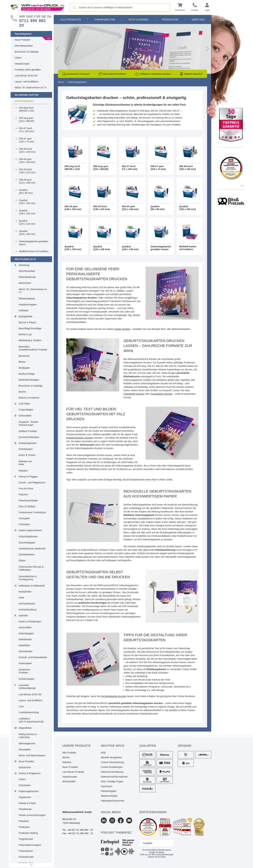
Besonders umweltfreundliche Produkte (33, 348)
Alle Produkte (71, 19)
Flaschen (23, 495)
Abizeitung (24, 265)
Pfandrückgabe (109, 791)
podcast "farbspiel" (117, 833)
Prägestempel (26, 839)
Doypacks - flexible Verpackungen (29, 423)
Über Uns (198, 19)
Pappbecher (25, 797)
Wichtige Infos (113, 746)
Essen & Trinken (27, 455)
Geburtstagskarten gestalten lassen (34, 243)
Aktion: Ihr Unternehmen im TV (31, 88)
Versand (185, 746)
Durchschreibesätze (29, 437)
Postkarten (24, 827)
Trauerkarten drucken (161, 394)
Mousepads (25, 749)
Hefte (21, 598)
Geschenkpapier (27, 543)
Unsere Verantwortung (112, 762)
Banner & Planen (28, 322)
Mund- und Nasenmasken (32, 755)
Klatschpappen (26, 633)
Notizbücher (25, 767)
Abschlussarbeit (27, 271)
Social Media (111, 812)
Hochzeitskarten (27, 604)
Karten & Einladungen (30, 621)
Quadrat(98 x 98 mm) (26, 191)
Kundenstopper (27, 679)
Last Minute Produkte (73, 772)
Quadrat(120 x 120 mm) (27, 222)
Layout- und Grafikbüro (27, 82)
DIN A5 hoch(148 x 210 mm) (27, 171)
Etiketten (23, 471)
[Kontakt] (195, 8)
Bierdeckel (24, 356)
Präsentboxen (26, 851)
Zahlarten (148, 746)
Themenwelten (105, 19)
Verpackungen (22, 64)
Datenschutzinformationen (114, 777)
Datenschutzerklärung (112, 772)
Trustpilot (147, 843)
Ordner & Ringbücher (30, 773)
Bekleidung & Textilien (30, 340)
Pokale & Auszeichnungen (32, 815)
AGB (103, 753)
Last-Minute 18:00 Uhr (26, 76)
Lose (21, 706)
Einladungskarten (28, 443)
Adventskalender (27, 277)
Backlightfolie (26, 316)
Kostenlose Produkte (24, 671)
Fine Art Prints (26, 489)
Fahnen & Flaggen (28, 477)
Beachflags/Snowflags (30, 328)
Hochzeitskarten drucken (114, 696)
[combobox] (120, 7)
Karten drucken (122, 329)
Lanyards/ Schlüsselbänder (27, 687)
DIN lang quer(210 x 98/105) (27, 120)
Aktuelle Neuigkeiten (111, 757)
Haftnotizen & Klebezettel (32, 586)
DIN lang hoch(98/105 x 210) (27, 109)
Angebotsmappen (28, 305)
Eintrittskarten (26, 449)
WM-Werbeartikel (24, 46)
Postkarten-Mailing (28, 833)
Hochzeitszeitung (28, 610)
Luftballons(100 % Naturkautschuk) (31, 720)
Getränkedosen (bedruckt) (32, 549)
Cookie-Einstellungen (112, 767)
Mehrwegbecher (27, 744)
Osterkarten (25, 785)
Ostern (18, 58)
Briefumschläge (27, 374)
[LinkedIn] (104, 820)
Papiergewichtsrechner (113, 801)
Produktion (170, 19)
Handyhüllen (25, 592)
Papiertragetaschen (29, 791)
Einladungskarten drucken (80, 438)
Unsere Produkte (76, 746)
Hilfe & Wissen (138, 19)
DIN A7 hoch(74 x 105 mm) (27, 130)
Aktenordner (25, 283)
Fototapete (24, 518)
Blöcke (22, 362)
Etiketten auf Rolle (25, 463)
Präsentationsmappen (30, 845)
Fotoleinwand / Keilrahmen (32, 512)
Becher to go (25, 334)
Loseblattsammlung (29, 712)
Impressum (107, 786)
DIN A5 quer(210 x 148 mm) (27, 181)
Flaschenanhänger (28, 500)
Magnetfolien (25, 728)
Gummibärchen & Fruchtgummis (28, 578)
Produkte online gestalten (28, 70)
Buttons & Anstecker (29, 398)
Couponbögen (26, 410)
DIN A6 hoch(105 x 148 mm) (27, 150)
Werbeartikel (69, 781)
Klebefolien (24, 645)
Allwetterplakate (27, 299)
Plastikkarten (25, 809)
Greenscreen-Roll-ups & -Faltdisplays (32, 568)
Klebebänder (25, 639)
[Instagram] (112, 820)
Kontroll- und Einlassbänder (33, 657)
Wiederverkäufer (109, 796)
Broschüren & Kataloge (27, 52)
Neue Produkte (22, 40)
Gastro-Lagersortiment (30, 530)
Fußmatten (24, 524)
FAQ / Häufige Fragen (112, 781)
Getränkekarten (27, 555)
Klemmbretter (26, 651)
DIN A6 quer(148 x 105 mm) (27, 161)
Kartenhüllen (25, 627)
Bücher (22, 392)
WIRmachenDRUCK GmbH (77, 812)
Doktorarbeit (25, 416)
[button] (180, 8)
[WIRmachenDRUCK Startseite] (38, 7)
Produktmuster (26, 857)
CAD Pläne (24, 404)
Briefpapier (24, 368)
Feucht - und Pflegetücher (32, 483)
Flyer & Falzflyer (27, 506)
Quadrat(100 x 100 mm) (27, 202)
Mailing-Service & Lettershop (28, 736)
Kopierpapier (25, 663)
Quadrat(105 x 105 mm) (27, 212)
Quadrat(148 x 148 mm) (27, 233)
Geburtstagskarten (24, 101)
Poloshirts (24, 821)
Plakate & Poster (27, 803)
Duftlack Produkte (28, 431)
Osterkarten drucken (134, 394)
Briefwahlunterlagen (29, 380)
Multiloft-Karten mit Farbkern (34, 251)
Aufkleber (24, 310)
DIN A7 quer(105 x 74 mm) (27, 140)
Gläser (22, 560)
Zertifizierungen (153, 812)
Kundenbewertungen (161, 855)
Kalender (23, 616)
